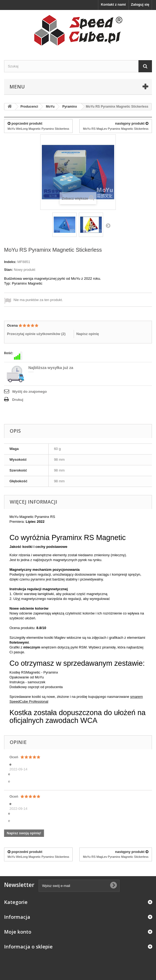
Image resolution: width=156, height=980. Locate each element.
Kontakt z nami (113, 4)
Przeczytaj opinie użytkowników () (36, 334)
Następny (108, 226)
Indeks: (10, 262)
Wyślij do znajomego (29, 392)
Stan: (9, 270)
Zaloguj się (140, 4)
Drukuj (18, 400)
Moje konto (18, 932)
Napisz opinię (88, 334)
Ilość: (9, 353)
